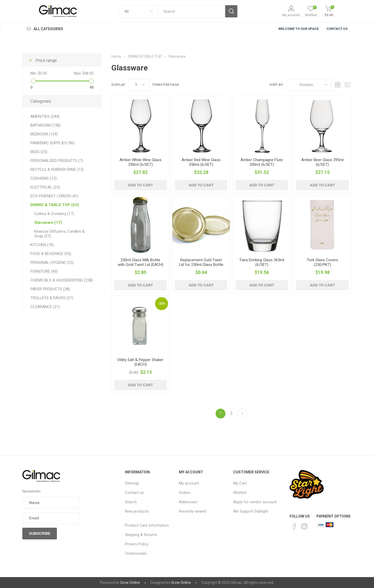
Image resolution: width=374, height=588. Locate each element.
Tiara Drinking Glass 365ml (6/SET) (262, 262)
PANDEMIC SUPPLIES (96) (52, 143)
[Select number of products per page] (139, 85)
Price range (46, 60)
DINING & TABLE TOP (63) (55, 205)
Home (116, 56)
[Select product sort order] (309, 85)
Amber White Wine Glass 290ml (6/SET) (141, 162)
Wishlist (240, 493)
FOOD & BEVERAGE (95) (51, 254)
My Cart (240, 483)
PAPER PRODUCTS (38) (50, 289)
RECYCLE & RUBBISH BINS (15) (57, 169)
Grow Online (130, 583)
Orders (185, 493)
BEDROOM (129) (44, 134)
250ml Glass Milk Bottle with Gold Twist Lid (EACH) (141, 262)
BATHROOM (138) (45, 125)
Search (131, 502)
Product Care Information (147, 525)
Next (242, 414)
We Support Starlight (251, 511)
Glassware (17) (48, 223)
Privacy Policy (137, 544)
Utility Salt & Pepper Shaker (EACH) (140, 362)
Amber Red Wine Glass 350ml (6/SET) (201, 162)
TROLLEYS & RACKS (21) (52, 298)
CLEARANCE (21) (45, 307)
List (348, 85)
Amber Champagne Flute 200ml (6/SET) (262, 162)
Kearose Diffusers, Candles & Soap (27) (59, 234)
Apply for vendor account (255, 502)
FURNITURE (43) (44, 271)
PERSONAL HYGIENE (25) (52, 263)
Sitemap (132, 483)
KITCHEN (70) (42, 245)
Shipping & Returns (141, 535)
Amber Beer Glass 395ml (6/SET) (322, 162)
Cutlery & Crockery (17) (54, 214)
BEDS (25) (39, 152)
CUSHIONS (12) (44, 178)
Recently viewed (193, 511)
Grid (338, 85)
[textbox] (192, 11)
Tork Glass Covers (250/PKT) (322, 262)
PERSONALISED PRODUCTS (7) (57, 161)
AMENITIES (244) (45, 116)
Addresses (188, 502)
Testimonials (136, 553)
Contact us (134, 493)
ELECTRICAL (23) (45, 187)
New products (137, 511)
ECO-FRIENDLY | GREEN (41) (54, 196)
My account (291, 15)
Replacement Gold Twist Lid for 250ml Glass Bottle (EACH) (201, 265)
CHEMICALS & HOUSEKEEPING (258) (62, 280)
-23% (162, 303)
